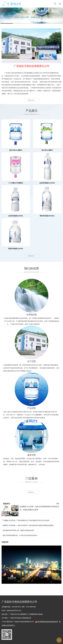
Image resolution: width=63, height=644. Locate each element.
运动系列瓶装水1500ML (47, 196)
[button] (30, 22)
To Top (59, 640)
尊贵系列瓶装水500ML (47, 229)
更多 (33, 504)
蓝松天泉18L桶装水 (16, 163)
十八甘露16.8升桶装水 (16, 196)
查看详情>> (31, 103)
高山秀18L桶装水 (47, 163)
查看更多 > (31, 259)
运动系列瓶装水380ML (16, 229)
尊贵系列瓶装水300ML (16, 262)
